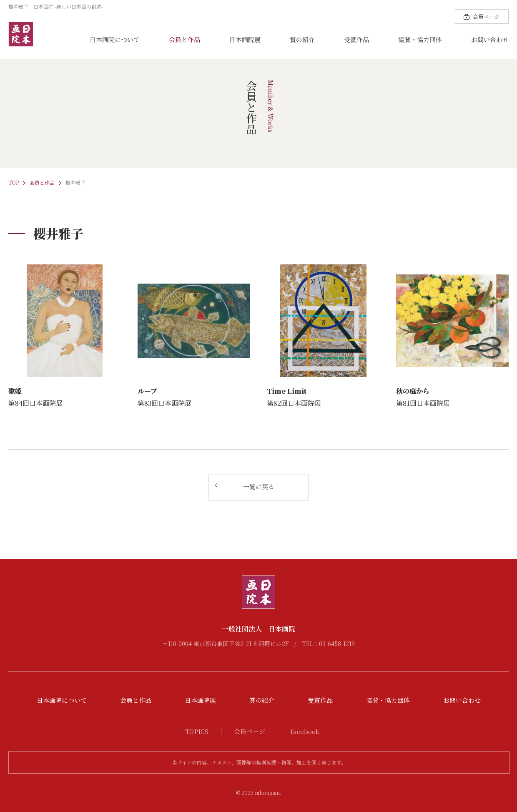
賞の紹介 (302, 39)
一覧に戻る (259, 486)
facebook (305, 731)
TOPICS (197, 731)
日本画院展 (245, 39)
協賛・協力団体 (420, 39)
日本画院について (115, 39)
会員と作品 (184, 39)
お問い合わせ (490, 39)
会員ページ (250, 731)
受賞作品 (356, 39)
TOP (14, 182)
